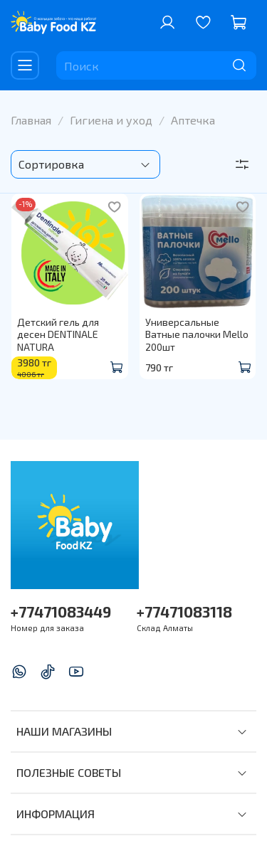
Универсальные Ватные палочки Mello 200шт (197, 334)
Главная (31, 120)
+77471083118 (184, 612)
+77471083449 (61, 612)
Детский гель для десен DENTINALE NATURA (58, 334)
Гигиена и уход (111, 120)
